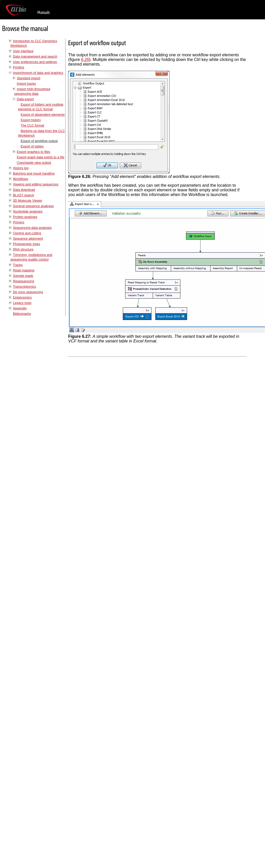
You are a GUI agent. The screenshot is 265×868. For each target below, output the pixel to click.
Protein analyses (25, 217)
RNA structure (23, 249)
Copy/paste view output (34, 163)
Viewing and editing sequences (36, 184)
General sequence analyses (33, 206)
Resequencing (23, 281)
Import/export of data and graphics (38, 73)
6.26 (85, 60)
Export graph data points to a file (41, 157)
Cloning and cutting (27, 233)
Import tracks (26, 84)
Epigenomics (22, 297)
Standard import (29, 78)
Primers (19, 222)
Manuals (44, 13)
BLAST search (23, 195)
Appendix (20, 308)
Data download (24, 190)
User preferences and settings (35, 62)
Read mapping (24, 270)
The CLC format (32, 125)
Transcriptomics (25, 287)
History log (21, 168)
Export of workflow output (39, 141)
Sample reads (23, 276)
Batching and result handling (34, 173)
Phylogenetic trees (26, 244)
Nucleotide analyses (28, 211)
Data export (25, 99)
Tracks (18, 265)
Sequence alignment (28, 238)
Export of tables (32, 146)
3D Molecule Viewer (28, 201)
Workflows (21, 179)
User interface (23, 51)
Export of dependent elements (43, 115)
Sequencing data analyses (32, 228)
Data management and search (35, 56)
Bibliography (22, 314)
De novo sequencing (28, 292)
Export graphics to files (33, 152)
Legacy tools (22, 303)
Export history (31, 120)
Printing (18, 67)
